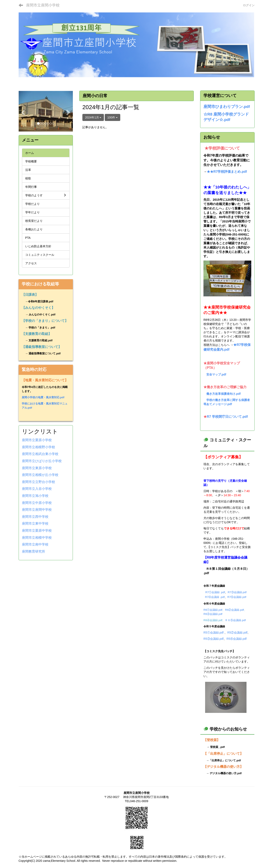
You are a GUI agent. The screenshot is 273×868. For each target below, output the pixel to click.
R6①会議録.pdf (213, 610)
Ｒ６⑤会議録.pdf (235, 620)
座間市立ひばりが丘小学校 (42, 461)
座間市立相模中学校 (37, 538)
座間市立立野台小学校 (38, 482)
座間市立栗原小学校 (37, 440)
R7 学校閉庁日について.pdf (227, 417)
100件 (112, 117)
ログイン (249, 5)
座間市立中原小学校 (37, 503)
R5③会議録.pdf (213, 639)
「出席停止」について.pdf (225, 760)
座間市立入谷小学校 (37, 489)
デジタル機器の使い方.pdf (226, 773)
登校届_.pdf (217, 747)
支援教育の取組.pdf (40, 340)
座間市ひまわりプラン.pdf (227, 107)
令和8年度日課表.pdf (41, 301)
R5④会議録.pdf (236, 639)
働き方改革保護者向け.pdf (224, 394)
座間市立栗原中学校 (37, 531)
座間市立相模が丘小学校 (40, 475)
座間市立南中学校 (35, 544)
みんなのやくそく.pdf (42, 314)
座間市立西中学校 (35, 517)
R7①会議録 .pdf (215, 592)
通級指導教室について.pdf (44, 353)
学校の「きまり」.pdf (42, 328)
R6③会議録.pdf (213, 614)
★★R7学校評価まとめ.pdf (227, 172)
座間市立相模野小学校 (38, 447)
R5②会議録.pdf (237, 633)
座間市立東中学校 (35, 523)
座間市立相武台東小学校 (40, 454)
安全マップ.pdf (216, 374)
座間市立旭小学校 (35, 496)
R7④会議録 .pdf (215, 597)
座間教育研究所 (34, 551)
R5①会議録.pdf (213, 633)
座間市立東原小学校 (37, 468)
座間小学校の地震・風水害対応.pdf (43, 397)
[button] (23, 111)
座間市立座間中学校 (37, 510)
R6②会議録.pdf (234, 610)
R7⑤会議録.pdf (237, 597)
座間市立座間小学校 (43, 5)
